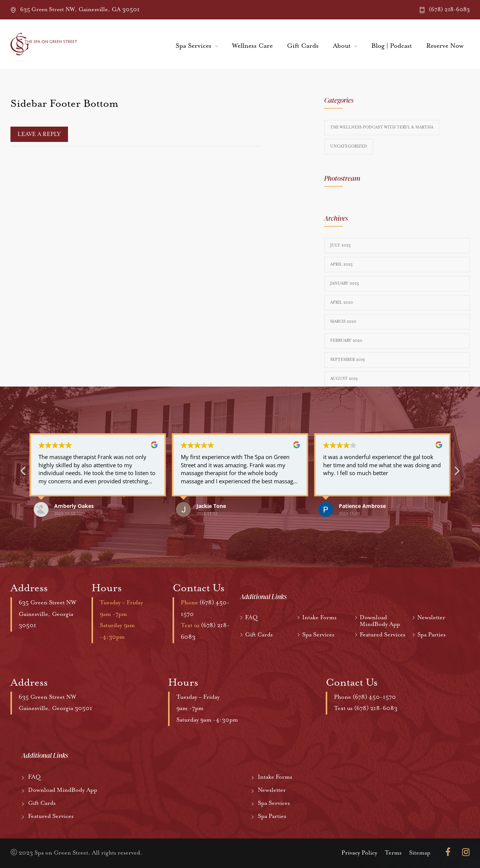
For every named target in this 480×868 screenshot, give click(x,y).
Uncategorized (349, 146)
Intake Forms (319, 618)
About (342, 46)
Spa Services (193, 46)
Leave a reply (39, 134)
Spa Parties (431, 635)
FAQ (251, 618)
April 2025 (341, 264)
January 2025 (345, 283)
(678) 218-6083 (449, 10)
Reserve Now (445, 46)
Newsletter (431, 618)
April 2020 (342, 303)
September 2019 (347, 360)
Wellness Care (252, 46)
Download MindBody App (380, 621)
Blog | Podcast (392, 46)
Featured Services (383, 635)
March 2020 (343, 322)
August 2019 (344, 379)
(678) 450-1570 (374, 697)
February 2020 (346, 341)
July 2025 (340, 245)
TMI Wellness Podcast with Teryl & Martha (382, 127)
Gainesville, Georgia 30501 (56, 708)
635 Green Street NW (48, 603)
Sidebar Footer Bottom (64, 104)
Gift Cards (303, 46)
